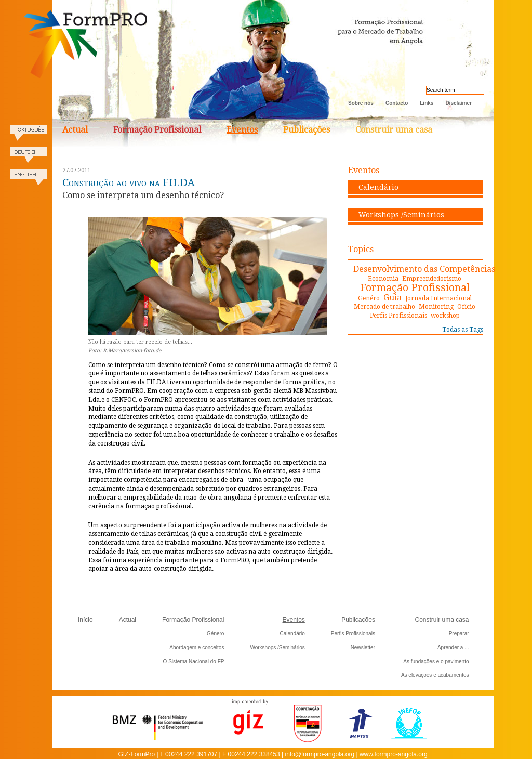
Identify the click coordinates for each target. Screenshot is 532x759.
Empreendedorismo (432, 279)
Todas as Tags (463, 330)
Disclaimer (458, 103)
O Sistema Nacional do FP (194, 662)
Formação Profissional (157, 130)
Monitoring (436, 307)
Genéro (369, 298)
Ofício (466, 307)
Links (427, 103)
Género (215, 633)
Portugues (29, 136)
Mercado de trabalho (384, 307)
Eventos (242, 130)
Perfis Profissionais (398, 316)
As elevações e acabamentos (435, 675)
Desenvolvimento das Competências (424, 269)
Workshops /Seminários (401, 215)
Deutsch (29, 158)
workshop (445, 316)
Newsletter (363, 647)
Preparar (459, 633)
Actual (75, 130)
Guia (393, 298)
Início (85, 620)
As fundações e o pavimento (436, 662)
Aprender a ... (453, 647)
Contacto (397, 103)
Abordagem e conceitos (197, 647)
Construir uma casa (394, 130)
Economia (383, 279)
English (29, 181)
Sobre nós (361, 103)
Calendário (378, 187)
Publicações (307, 130)
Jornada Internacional (438, 298)
